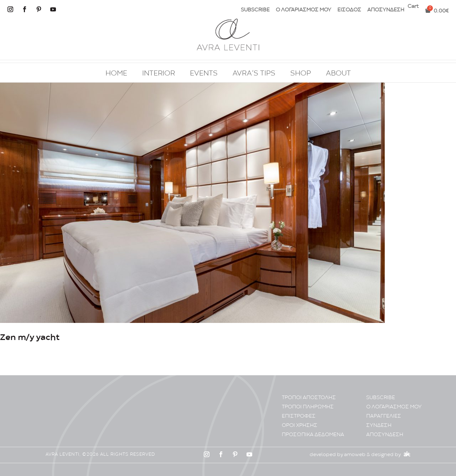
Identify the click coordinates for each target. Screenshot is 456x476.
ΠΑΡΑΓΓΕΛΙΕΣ (384, 416)
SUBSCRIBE (255, 10)
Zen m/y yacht (30, 338)
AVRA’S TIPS (254, 74)
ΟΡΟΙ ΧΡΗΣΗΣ (300, 426)
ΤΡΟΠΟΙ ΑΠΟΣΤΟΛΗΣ (309, 398)
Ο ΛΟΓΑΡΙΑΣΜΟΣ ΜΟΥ (304, 10)
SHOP (301, 74)
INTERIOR (159, 74)
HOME (116, 74)
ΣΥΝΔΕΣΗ (379, 426)
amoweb (355, 455)
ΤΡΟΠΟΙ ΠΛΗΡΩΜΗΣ (308, 407)
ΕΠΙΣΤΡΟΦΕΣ (299, 416)
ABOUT (338, 74)
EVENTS (204, 74)
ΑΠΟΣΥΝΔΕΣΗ (386, 10)
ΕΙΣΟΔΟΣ (349, 10)
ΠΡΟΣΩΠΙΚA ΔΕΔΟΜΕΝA (313, 435)
